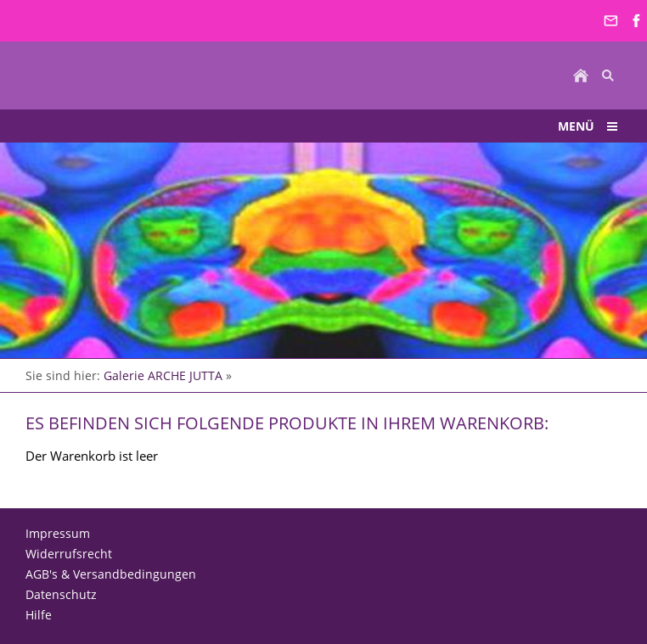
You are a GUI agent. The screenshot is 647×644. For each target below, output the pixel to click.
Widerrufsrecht (69, 554)
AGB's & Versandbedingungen (111, 574)
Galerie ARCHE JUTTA (163, 375)
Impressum (58, 533)
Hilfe (39, 615)
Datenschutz (61, 594)
